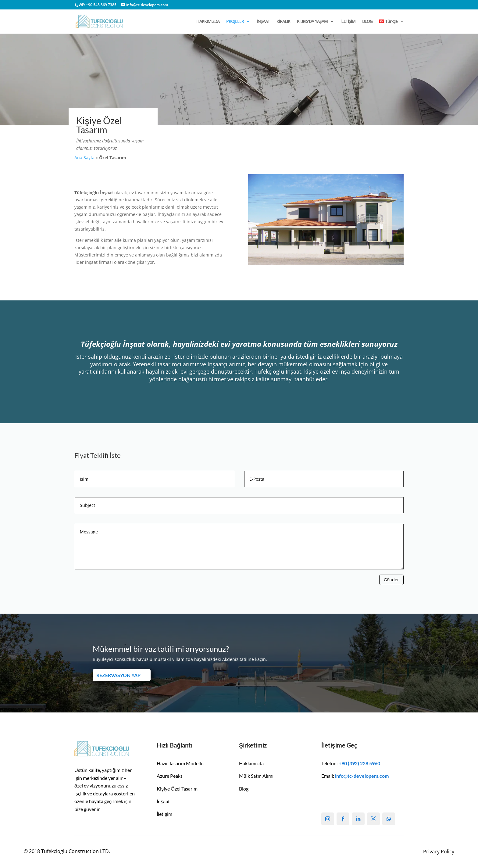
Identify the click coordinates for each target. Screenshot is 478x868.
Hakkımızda (251, 763)
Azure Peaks (170, 776)
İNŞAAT (263, 22)
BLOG (367, 22)
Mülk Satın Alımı (256, 776)
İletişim (164, 814)
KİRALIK (283, 22)
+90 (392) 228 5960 (359, 763)
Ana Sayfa (84, 158)
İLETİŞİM (348, 22)
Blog (244, 789)
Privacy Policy (439, 852)
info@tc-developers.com (362, 776)
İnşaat (163, 801)
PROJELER (235, 22)
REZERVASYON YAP (118, 675)
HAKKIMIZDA (208, 22)
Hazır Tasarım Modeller (181, 763)
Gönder (391, 580)
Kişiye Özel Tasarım (177, 789)
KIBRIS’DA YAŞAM (312, 22)
